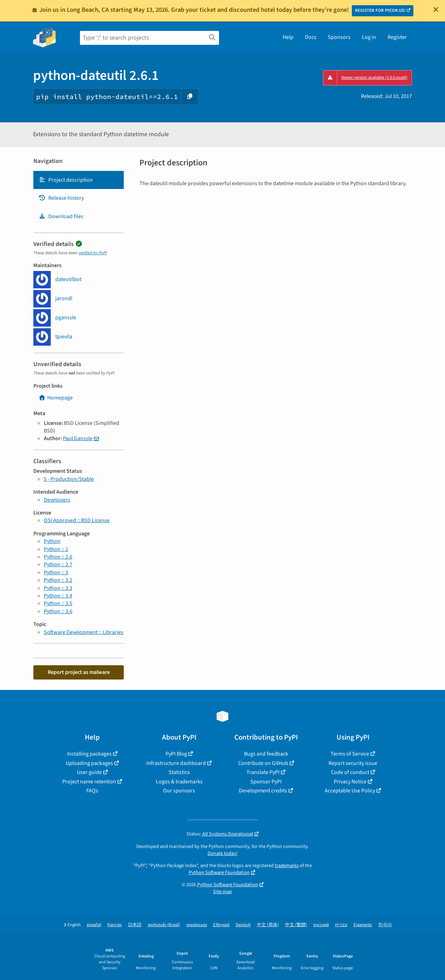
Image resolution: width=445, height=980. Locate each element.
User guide (89, 772)
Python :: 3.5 (58, 603)
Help (288, 37)
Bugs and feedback (266, 754)
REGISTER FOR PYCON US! (380, 10)
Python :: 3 (56, 573)
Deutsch (243, 925)
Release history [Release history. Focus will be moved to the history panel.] (61, 198)
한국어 (385, 925)
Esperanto (363, 925)
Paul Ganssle (78, 438)
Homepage (56, 398)
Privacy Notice (350, 782)
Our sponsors (179, 791)
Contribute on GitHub (263, 763)
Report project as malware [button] (79, 672)
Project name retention (89, 782)
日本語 (135, 925)
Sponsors (339, 37)
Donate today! (222, 853)
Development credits (263, 791)
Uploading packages (89, 763)
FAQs (92, 791)
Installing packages (89, 754)
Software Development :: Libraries (84, 632)
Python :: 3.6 (58, 611)
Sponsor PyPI (266, 782)
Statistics (179, 772)
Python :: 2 (56, 549)
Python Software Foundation (219, 872)
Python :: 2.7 (58, 565)
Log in (369, 37)
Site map (222, 892)
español (94, 925)
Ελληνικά (221, 925)
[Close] (436, 9)
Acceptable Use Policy (350, 791)
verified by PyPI (93, 253)
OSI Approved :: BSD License (77, 520)
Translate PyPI (263, 772)
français (115, 925)
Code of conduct (350, 772)
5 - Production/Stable (69, 479)
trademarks (287, 866)
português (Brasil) (164, 925)
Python (52, 541)
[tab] (79, 180)
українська (197, 925)
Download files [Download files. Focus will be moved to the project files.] (61, 216)
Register (397, 37)
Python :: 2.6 (58, 557)
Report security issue (353, 763)
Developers (57, 500)
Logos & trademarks (179, 782)
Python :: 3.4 (58, 596)
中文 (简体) (268, 925)
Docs (311, 37)
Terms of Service (350, 754)
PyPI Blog (176, 754)
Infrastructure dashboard (176, 763)
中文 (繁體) (296, 925)
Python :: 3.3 (58, 588)
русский (321, 925)
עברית (341, 925)
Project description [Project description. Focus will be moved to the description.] (66, 180)
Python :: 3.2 (58, 580)
